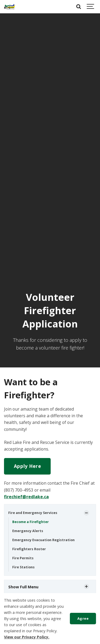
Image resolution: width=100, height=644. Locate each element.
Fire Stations (23, 567)
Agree (83, 618)
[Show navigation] (91, 7)
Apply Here (27, 466)
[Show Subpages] (86, 513)
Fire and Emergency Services (33, 513)
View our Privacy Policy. (27, 637)
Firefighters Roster (29, 549)
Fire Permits (23, 558)
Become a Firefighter (31, 522)
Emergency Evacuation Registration (43, 540)
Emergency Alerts (28, 531)
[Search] (79, 7)
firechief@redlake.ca (26, 497)
